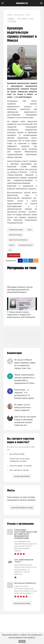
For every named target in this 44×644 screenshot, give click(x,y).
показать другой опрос (22, 476)
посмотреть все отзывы (22, 603)
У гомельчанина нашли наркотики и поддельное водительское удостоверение (21, 314)
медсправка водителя (26, 245)
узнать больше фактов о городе (22, 508)
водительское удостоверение (18, 240)
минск (30, 230)
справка (11, 245)
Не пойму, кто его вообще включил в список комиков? (23, 407)
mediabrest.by (22, 3)
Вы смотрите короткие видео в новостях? (21, 440)
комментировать (15, 255)
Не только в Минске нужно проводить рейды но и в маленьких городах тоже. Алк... (25, 364)
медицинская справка (16, 230)
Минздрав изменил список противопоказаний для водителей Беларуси (20, 290)
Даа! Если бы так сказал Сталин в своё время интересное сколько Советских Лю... (25, 421)
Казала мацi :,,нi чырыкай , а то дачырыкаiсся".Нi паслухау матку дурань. (24, 394)
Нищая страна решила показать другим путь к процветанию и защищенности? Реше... (25, 379)
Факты (11, 490)
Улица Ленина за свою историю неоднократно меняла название (21, 499)
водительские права (15, 235)
